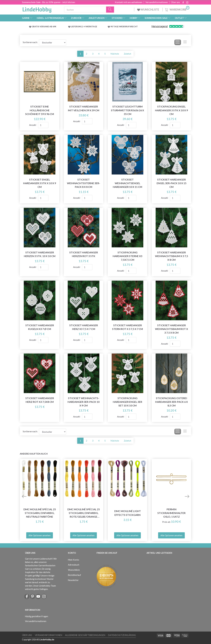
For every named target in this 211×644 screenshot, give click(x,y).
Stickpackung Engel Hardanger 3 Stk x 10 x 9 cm (171, 110)
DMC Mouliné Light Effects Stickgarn (128, 513)
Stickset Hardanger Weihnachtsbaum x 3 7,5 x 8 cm (172, 256)
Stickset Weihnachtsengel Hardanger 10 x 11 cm (127, 183)
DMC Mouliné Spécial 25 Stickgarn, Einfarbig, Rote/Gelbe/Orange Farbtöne (84, 513)
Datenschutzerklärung (122, 635)
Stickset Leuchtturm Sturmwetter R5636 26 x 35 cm (127, 110)
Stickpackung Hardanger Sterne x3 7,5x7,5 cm (127, 256)
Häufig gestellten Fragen (37, 616)
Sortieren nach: (30, 42)
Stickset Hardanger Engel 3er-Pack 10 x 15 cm (172, 183)
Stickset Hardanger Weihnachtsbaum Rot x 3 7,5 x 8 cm (172, 329)
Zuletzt (127, 54)
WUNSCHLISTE (148, 10)
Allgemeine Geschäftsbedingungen (85, 635)
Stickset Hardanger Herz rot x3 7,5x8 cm (40, 400)
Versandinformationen (157, 2)
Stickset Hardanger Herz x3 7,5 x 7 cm (84, 327)
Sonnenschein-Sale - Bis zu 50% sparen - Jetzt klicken (49, 2)
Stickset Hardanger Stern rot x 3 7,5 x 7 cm (127, 327)
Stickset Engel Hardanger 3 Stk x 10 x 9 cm (40, 183)
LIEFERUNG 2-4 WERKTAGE (84, 27)
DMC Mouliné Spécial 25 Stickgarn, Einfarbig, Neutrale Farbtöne (40, 513)
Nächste (115, 54)
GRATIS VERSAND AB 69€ (44, 27)
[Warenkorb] (177, 9)
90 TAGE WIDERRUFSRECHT (124, 27)
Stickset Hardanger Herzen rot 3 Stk (84, 254)
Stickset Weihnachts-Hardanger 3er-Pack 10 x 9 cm (84, 402)
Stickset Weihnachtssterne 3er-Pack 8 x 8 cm (84, 183)
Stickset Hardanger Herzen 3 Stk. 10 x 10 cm (40, 254)
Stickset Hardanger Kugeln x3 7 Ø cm (40, 327)
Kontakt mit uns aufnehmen (129, 2)
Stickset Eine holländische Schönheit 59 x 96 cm (40, 110)
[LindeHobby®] (37, 9)
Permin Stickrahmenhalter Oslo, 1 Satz (171, 513)
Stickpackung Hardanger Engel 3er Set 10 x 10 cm (127, 402)
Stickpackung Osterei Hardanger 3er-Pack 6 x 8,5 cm (172, 402)
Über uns (175, 2)
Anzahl (33, 125)
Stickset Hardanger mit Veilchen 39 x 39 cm (84, 108)
